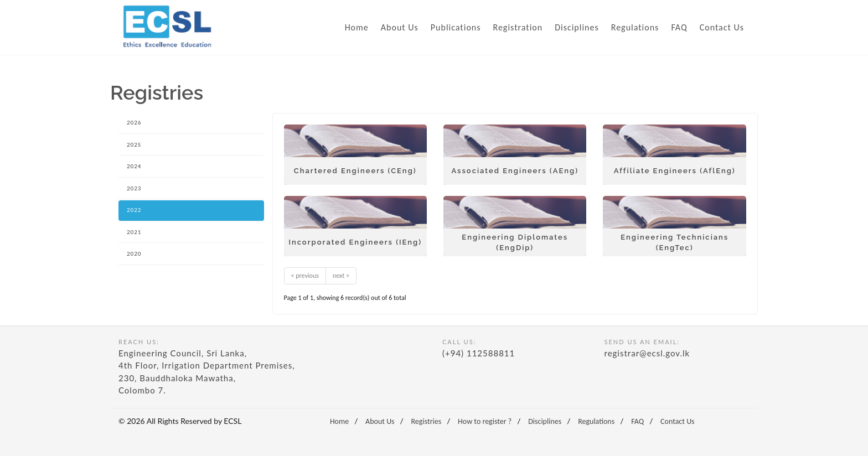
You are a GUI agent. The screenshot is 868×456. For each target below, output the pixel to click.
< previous (305, 276)
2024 (134, 166)
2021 (134, 232)
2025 (134, 145)
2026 (134, 123)
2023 (134, 188)
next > (341, 276)
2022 (134, 210)
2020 (134, 254)
